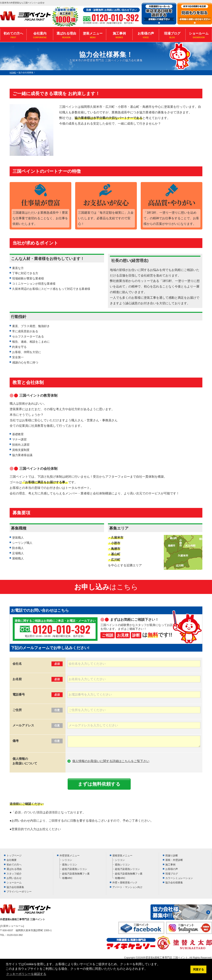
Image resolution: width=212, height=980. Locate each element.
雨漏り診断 (172, 856)
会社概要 (12, 860)
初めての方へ (13, 35)
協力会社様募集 (15, 887)
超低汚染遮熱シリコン (75, 869)
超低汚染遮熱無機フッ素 (76, 874)
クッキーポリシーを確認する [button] (26, 974)
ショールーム (199, 35)
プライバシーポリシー (19, 892)
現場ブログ (172, 35)
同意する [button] (199, 969)
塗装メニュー (93, 35)
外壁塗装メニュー (70, 856)
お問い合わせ (14, 878)
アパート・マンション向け (127, 887)
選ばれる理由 (66, 35)
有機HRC (67, 878)
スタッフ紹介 (14, 874)
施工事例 (119, 35)
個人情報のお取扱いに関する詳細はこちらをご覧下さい (111, 761)
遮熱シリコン (70, 865)
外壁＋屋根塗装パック (125, 883)
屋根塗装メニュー (122, 856)
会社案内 (40, 35)
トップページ (14, 856)
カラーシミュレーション (179, 878)
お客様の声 (146, 35)
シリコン (67, 860)
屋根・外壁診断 (174, 860)
